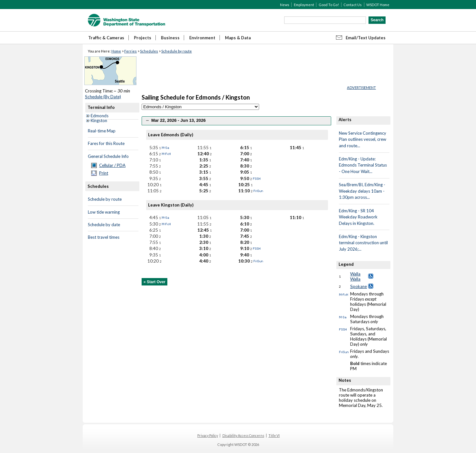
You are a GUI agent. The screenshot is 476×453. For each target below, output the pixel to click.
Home (116, 51)
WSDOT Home (378, 5)
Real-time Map (102, 131)
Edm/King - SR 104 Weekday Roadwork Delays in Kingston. (358, 217)
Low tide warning (104, 212)
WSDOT (126, 20)
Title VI (274, 436)
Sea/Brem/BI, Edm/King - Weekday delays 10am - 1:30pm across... (362, 191)
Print (104, 173)
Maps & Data (238, 38)
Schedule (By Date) (103, 97)
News (285, 5)
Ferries (131, 51)
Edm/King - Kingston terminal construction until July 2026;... (363, 243)
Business (170, 38)
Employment (304, 5)
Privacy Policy (208, 436)
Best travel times (104, 237)
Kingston (99, 120)
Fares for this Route (106, 143)
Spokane (359, 286)
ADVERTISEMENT (361, 87)
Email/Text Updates (366, 38)
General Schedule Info (108, 156)
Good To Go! (329, 5)
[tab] (236, 121)
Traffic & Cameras (106, 38)
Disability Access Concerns (243, 436)
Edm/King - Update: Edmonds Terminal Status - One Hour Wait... (363, 165)
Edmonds (100, 116)
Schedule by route (177, 51)
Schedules (149, 51)
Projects (143, 38)
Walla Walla (355, 276)
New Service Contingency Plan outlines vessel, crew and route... (363, 139)
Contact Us (353, 5)
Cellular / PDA (112, 165)
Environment (202, 38)
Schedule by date (104, 225)
